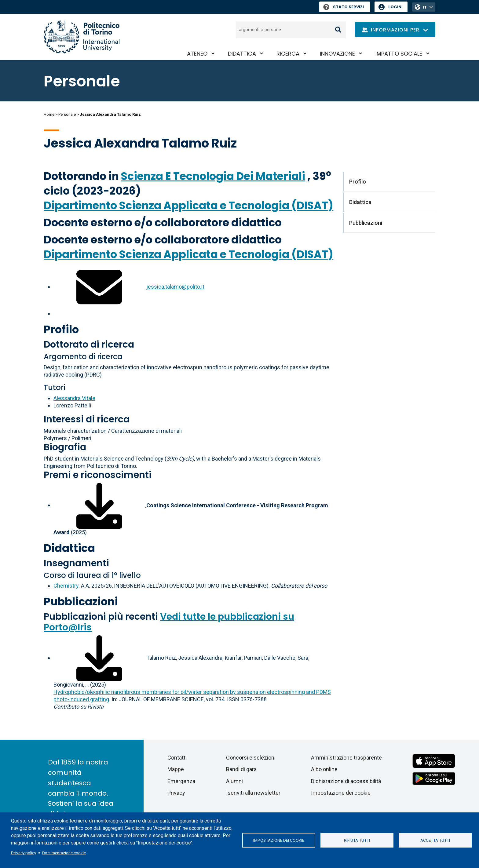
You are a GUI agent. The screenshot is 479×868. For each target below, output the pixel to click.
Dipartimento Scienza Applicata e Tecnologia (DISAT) (188, 205)
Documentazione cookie (64, 853)
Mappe (176, 769)
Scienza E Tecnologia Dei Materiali (213, 176)
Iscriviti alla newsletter (253, 793)
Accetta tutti (435, 840)
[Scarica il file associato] (100, 505)
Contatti (177, 758)
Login (395, 7)
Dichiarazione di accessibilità (346, 781)
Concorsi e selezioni (251, 758)
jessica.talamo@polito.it (175, 287)
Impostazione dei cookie (279, 840)
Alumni (234, 781)
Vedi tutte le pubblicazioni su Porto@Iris (169, 622)
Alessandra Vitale (74, 398)
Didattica (242, 54)
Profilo (61, 329)
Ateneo (197, 54)
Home (49, 114)
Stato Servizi (344, 7)
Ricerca (288, 54)
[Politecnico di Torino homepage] (82, 37)
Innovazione (337, 54)
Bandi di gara (241, 769)
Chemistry (66, 586)
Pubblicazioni (81, 602)
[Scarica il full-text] (99, 658)
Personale (67, 114)
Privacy (176, 793)
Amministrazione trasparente (346, 758)
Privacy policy (24, 853)
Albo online (324, 769)
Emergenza (181, 781)
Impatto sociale (399, 54)
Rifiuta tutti (357, 840)
